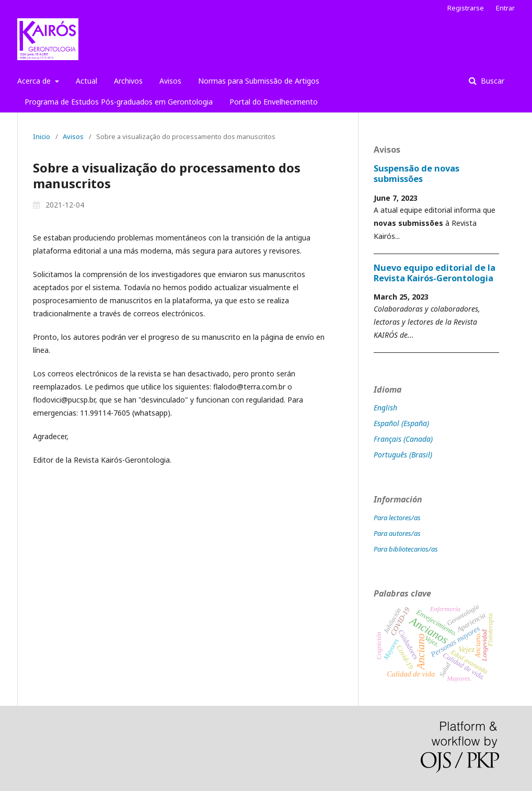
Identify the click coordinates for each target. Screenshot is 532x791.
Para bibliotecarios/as (406, 549)
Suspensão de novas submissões (417, 174)
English (385, 408)
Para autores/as (397, 533)
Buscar (491, 81)
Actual (86, 81)
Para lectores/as (397, 518)
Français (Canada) (403, 439)
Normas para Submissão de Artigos (259, 81)
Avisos (170, 81)
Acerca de (35, 81)
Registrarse (466, 8)
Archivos (128, 81)
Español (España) (401, 423)
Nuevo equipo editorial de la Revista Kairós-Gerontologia (435, 273)
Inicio (42, 136)
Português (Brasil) (403, 455)
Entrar (505, 8)
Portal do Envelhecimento (274, 102)
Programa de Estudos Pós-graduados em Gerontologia (119, 102)
